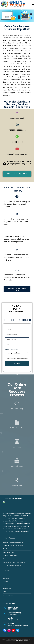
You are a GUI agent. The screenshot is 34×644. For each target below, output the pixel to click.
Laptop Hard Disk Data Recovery (13, 546)
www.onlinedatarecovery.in (18, 625)
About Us (6, 578)
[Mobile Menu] (33, 4)
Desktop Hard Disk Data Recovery (14, 542)
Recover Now (7, 588)
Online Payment (8, 595)
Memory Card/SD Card (10, 556)
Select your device (12, 349)
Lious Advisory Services (22, 640)
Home (5, 575)
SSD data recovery (9, 549)
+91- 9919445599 (17, 142)
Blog (4, 592)
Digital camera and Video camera (14, 562)
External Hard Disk (9, 552)
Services (6, 582)
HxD (4, 598)
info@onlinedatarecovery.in (18, 620)
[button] (17, 174)
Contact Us (7, 585)
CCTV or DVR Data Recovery (12, 566)
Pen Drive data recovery (11, 559)
